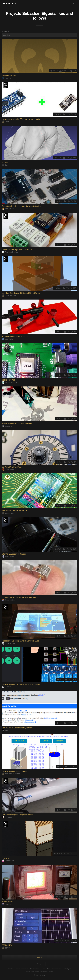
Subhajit (6, 687)
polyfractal (7, 904)
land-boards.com (10, 383)
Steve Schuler (9, 643)
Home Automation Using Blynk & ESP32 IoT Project (21, 684)
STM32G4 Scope (8, 945)
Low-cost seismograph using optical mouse (18, 815)
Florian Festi (8, 861)
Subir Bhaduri (8, 817)
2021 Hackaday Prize (6, 781)
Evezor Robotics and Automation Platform (17, 424)
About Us (10, 969)
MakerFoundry (7, 902)
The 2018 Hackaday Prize (6, 216)
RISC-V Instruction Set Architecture (15, 510)
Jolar (5, 165)
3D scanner (6, 163)
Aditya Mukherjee (10, 252)
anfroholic (7, 426)
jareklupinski (8, 209)
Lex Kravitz (8, 339)
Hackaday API (67, 969)
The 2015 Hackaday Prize (6, 85)
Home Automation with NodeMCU (14, 771)
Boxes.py (5, 858)
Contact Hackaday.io (22, 969)
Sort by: (5, 32)
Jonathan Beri (9, 600)
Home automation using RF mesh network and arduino (22, 119)
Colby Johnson (9, 469)
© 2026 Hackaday (39, 975)
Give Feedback (35, 969)
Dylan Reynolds (9, 296)
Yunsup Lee (8, 513)
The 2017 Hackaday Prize (6, 259)
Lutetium (7, 78)
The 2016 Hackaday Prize (6, 520)
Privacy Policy (56, 969)
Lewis (6, 122)
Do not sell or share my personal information (39, 971)
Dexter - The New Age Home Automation (17, 250)
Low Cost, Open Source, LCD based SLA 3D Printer (21, 293)
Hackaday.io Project (9, 76)
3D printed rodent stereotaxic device (15, 337)
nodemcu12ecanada (11, 774)
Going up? (39, 964)
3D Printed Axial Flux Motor (12, 467)
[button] (74, 3)
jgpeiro (6, 948)
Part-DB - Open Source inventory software (17, 728)
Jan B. (6, 730)
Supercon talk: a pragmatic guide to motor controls (20, 597)
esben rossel (8, 556)
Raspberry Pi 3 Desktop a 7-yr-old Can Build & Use (20, 641)
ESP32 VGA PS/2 (9, 380)
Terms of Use (46, 969)
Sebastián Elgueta (39, 13)
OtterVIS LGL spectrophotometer (14, 554)
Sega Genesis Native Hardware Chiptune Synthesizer (21, 206)
